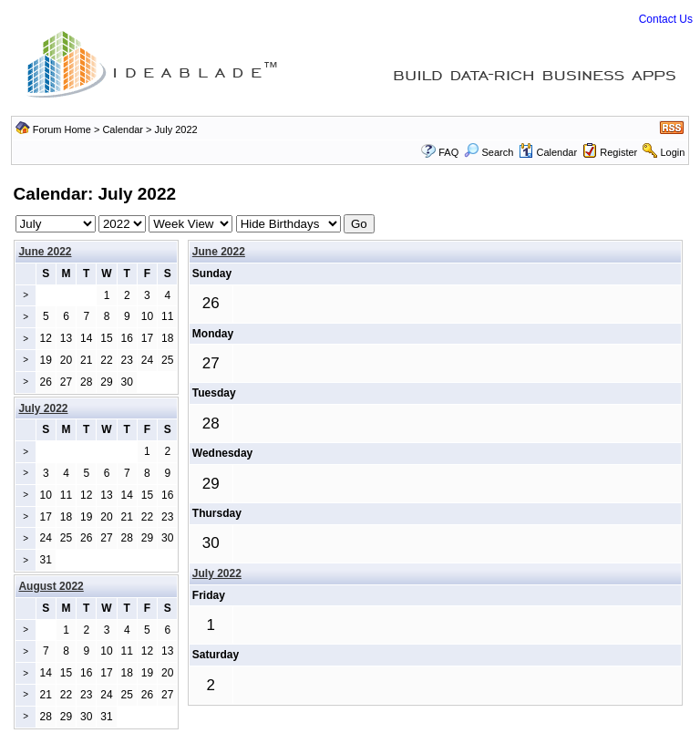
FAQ (448, 152)
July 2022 (217, 573)
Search (489, 152)
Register (618, 152)
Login (672, 152)
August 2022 (51, 586)
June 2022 (45, 252)
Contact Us (666, 19)
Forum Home (62, 129)
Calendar (123, 129)
